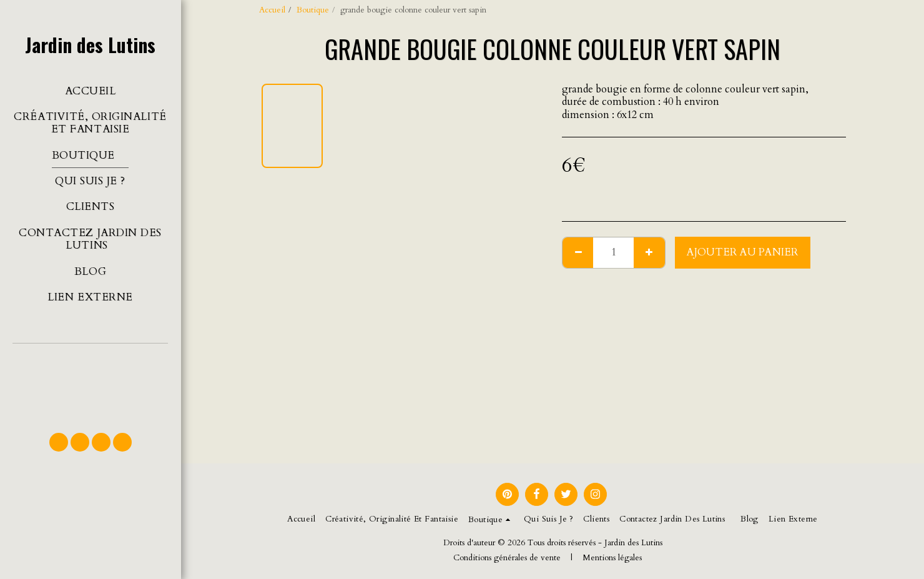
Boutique (313, 10)
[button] (90, 382)
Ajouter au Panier (743, 252)
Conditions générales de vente (507, 558)
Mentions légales (612, 558)
